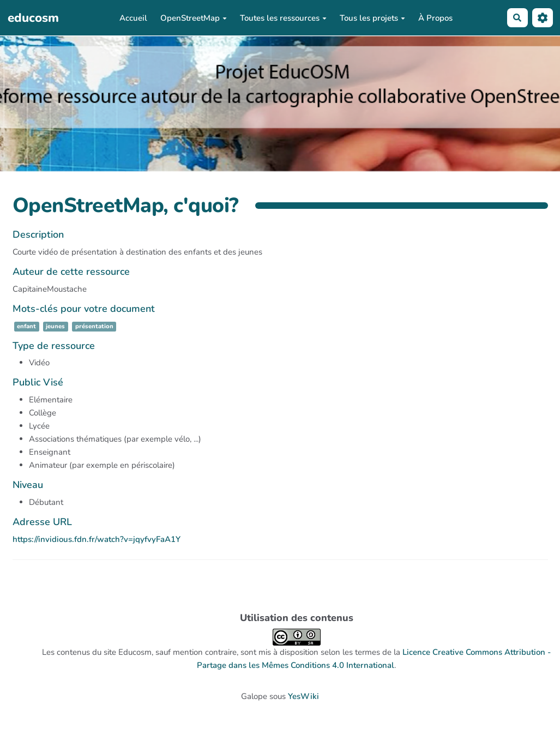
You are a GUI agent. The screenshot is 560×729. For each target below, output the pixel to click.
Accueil (133, 18)
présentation (94, 326)
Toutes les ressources (283, 18)
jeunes (55, 326)
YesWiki (303, 696)
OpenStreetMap (194, 18)
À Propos (435, 18)
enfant (26, 326)
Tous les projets (372, 18)
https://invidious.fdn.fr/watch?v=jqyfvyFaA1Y (97, 539)
